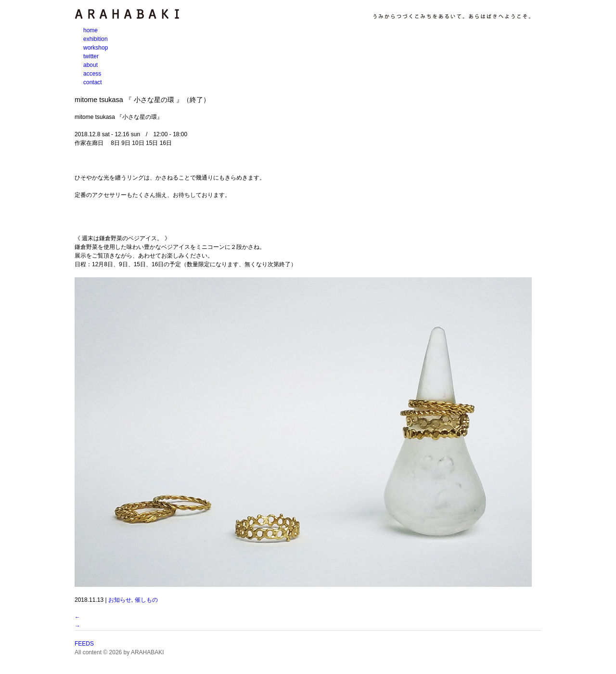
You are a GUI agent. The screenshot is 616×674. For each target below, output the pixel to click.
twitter (91, 56)
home (90, 30)
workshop (96, 48)
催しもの (146, 600)
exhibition (96, 39)
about (90, 65)
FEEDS (84, 644)
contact (93, 82)
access (92, 74)
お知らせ (120, 600)
